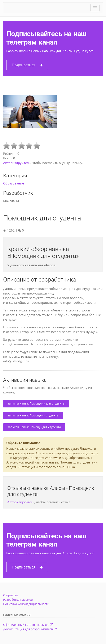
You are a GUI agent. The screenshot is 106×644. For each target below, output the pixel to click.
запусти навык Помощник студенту (33, 415)
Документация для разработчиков (30, 629)
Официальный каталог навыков (28, 625)
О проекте (11, 595)
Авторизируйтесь (17, 163)
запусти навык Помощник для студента (36, 403)
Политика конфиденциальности (26, 604)
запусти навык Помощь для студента (34, 427)
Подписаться (27, 65)
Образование (14, 183)
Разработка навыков (18, 600)
